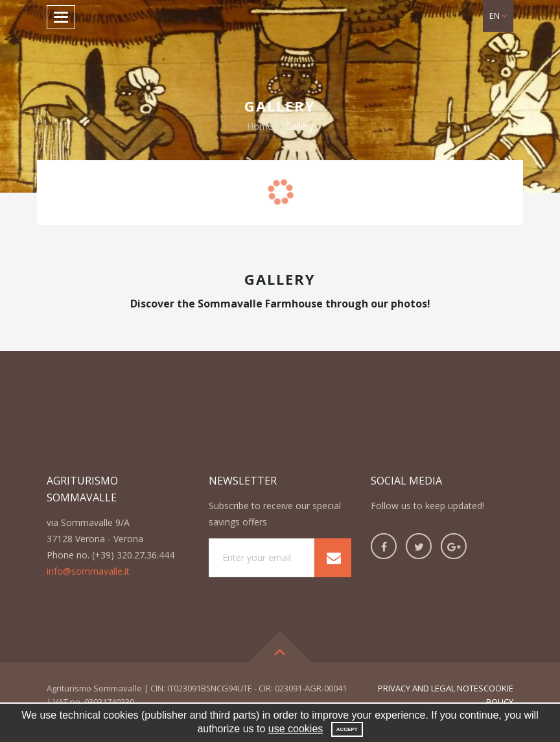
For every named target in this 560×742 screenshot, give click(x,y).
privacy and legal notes (431, 688)
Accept (347, 729)
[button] (498, 16)
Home (260, 126)
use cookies (296, 729)
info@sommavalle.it (88, 571)
